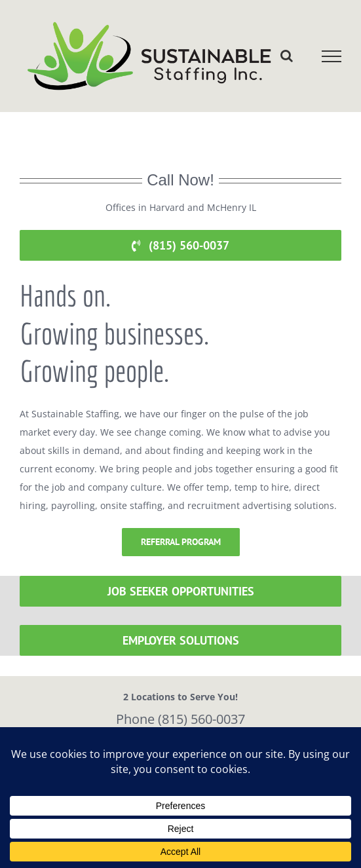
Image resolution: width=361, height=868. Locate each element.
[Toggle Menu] (332, 56)
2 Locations (149, 697)
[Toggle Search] (287, 56)
